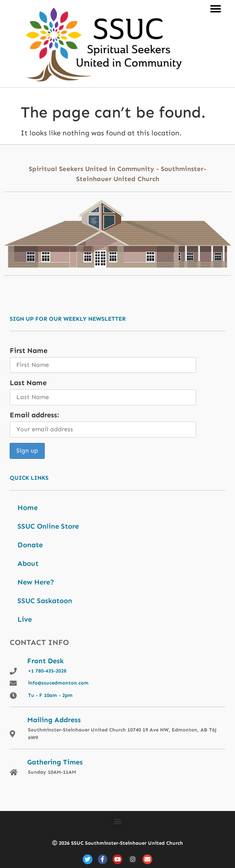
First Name (29, 351)
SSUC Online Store (48, 526)
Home (28, 508)
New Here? (36, 582)
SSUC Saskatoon (45, 601)
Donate (30, 545)
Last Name (28, 383)
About (28, 564)
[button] (215, 9)
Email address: (34, 415)
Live (25, 619)
